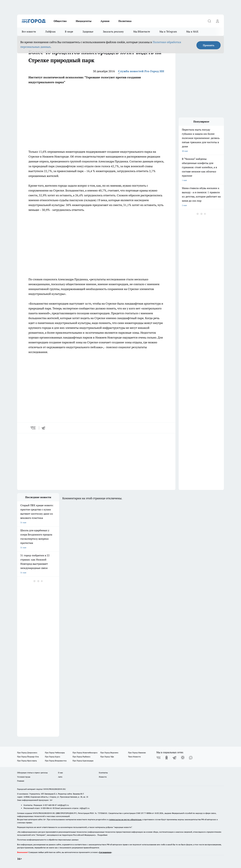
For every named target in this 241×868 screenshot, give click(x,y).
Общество (60, 21)
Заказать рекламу (113, 32)
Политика (125, 21)
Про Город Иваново (137, 753)
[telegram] (44, 428)
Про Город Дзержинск (27, 753)
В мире (69, 32)
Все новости (29, 32)
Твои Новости (134, 757)
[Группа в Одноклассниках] (167, 758)
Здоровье (88, 32)
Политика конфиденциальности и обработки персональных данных (48, 840)
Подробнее (102, 835)
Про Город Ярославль (27, 761)
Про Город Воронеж (109, 753)
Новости (103, 777)
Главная (21, 781)
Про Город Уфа (107, 757)
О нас (60, 773)
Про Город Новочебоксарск (85, 753)
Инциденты (84, 21)
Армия (105, 21)
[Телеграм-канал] (175, 758)
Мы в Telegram (168, 32)
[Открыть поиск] (209, 21)
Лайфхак (50, 32)
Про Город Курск (52, 757)
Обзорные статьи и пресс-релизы (32, 773)
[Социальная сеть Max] (191, 758)
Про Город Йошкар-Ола (28, 757)
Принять (209, 45)
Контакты (103, 773)
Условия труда (24, 777)
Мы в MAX (192, 32)
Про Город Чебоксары (55, 753)
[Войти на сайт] (217, 21)
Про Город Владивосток (56, 761)
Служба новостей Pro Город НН (141, 71)
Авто (60, 777)
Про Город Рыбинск (81, 757)
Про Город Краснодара (83, 761)
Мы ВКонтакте (142, 32)
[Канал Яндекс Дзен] (183, 758)
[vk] (33, 428)
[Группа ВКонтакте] (158, 758)
